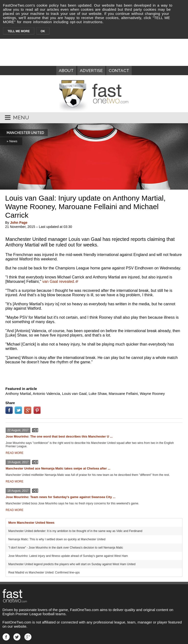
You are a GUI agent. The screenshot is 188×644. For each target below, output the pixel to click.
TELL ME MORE (19, 31)
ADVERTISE (91, 71)
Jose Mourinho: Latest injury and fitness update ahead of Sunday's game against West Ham (68, 556)
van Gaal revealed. (59, 281)
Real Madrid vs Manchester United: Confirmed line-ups (44, 572)
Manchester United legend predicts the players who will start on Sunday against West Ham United (72, 564)
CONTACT (119, 71)
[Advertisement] (94, 374)
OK (43, 31)
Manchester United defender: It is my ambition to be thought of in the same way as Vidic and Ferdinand (75, 531)
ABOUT (66, 71)
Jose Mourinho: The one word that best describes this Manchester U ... (59, 436)
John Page (19, 223)
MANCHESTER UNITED (25, 133)
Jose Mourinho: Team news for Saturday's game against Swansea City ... (61, 497)
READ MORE (15, 453)
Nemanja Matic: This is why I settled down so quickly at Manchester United (57, 539)
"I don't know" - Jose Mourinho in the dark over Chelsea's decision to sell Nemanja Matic (66, 548)
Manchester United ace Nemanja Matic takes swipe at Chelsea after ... (58, 468)
